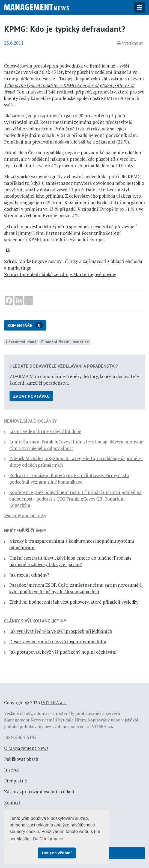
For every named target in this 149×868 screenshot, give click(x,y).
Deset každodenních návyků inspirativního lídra (58, 642)
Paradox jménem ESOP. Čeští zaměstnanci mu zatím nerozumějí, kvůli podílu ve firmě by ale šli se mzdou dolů (76, 588)
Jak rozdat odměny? (29, 575)
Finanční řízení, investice (65, 342)
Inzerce (12, 770)
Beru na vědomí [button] (57, 853)
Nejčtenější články (25, 531)
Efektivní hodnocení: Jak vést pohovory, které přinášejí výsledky (74, 602)
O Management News (26, 748)
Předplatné (16, 781)
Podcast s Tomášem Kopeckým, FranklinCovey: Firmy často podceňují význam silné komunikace (69, 479)
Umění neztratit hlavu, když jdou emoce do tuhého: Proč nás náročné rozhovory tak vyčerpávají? (70, 561)
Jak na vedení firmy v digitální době (45, 431)
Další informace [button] (48, 839)
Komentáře (25, 325)
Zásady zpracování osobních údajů (39, 792)
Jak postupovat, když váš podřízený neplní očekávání (63, 652)
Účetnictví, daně (21, 342)
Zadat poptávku (31, 396)
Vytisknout (130, 43)
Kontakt (12, 803)
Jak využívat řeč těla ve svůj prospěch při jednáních (61, 631)
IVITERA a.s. (54, 703)
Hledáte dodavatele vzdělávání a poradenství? (64, 366)
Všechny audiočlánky (25, 516)
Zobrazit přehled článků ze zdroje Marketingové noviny (60, 274)
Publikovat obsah (21, 759)
